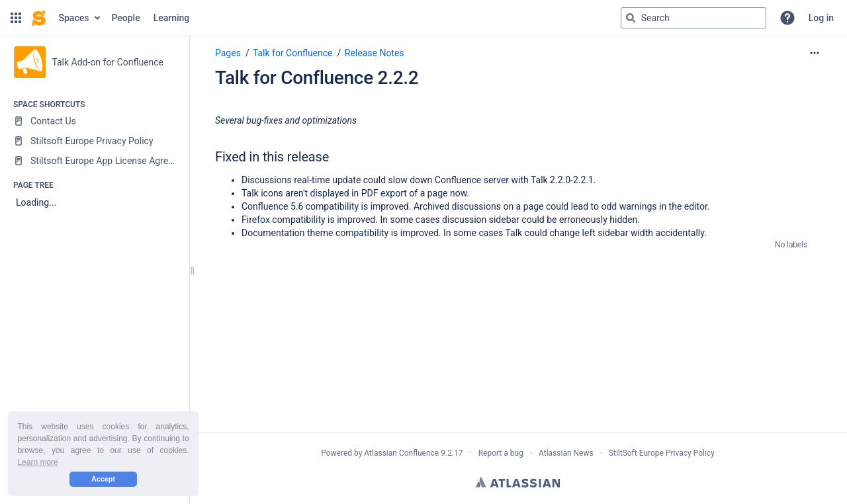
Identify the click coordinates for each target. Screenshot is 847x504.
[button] (16, 18)
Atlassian (518, 482)
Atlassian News (566, 453)
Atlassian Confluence (401, 453)
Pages (228, 53)
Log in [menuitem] (821, 18)
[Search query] (693, 18)
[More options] (815, 53)
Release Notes (375, 53)
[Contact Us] (94, 121)
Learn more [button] (37, 462)
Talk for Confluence (293, 53)
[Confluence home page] (39, 18)
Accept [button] (103, 479)
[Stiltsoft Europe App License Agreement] (94, 161)
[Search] (631, 18)
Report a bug (501, 453)
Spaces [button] (74, 18)
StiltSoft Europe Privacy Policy (662, 453)
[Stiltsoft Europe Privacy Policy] (94, 141)
